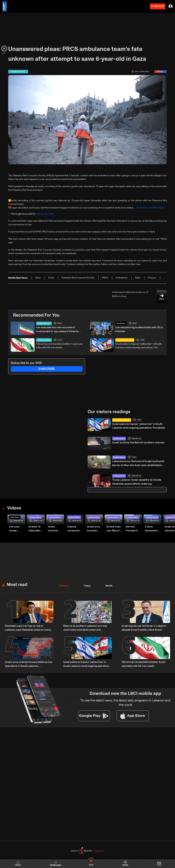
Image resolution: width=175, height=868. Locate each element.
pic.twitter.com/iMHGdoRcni (151, 208)
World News (121, 323)
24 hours (64, 585)
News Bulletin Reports (125, 340)
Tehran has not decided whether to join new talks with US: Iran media (59, 346)
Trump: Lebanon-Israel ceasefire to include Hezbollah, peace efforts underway (135, 482)
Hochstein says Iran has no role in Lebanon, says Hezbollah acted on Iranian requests (28, 627)
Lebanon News (119, 439)
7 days (87, 585)
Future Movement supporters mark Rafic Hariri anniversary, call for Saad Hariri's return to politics (152, 529)
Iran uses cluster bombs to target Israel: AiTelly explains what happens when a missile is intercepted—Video (17, 529)
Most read (17, 584)
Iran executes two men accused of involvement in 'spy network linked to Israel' (59, 329)
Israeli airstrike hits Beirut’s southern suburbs (136, 443)
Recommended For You (36, 315)
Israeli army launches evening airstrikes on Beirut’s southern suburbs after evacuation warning (94, 529)
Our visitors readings (109, 412)
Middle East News (44, 323)
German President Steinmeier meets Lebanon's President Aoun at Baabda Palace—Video (134, 529)
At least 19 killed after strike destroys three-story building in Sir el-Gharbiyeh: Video (36, 529)
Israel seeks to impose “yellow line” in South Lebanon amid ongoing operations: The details (138, 346)
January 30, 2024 (45, 214)
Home (18, 863)
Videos (14, 508)
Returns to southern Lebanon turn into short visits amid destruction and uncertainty (87, 627)
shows (125, 863)
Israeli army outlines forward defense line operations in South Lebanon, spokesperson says (29, 663)
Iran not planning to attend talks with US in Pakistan (138, 329)
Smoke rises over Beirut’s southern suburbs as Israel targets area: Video (113, 529)
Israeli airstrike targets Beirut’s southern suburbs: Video (56, 529)
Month (109, 585)
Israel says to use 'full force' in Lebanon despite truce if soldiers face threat (142, 627)
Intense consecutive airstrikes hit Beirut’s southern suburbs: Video (74, 529)
